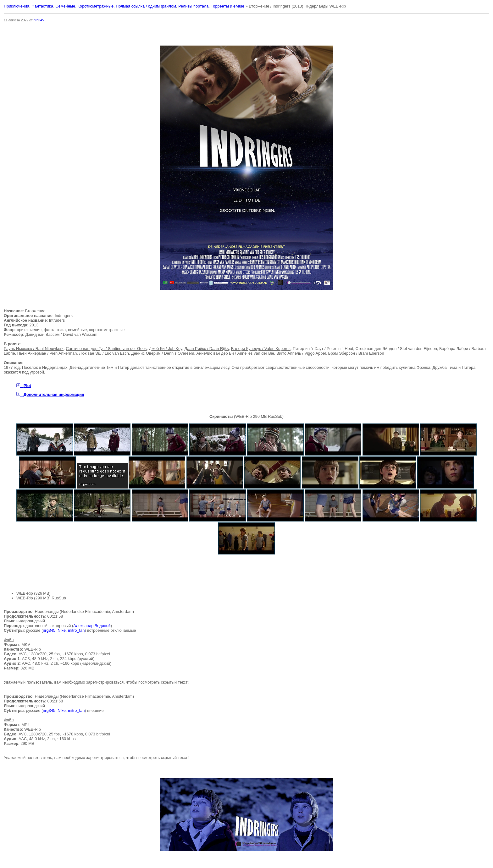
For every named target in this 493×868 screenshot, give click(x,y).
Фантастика (42, 6)
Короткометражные (95, 6)
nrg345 (39, 20)
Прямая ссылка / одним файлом (146, 6)
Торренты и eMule (227, 6)
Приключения (17, 6)
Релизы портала (193, 6)
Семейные (65, 6)
